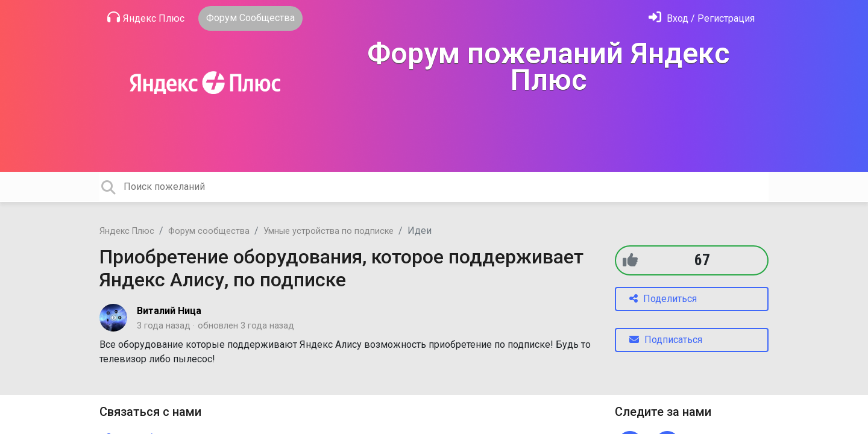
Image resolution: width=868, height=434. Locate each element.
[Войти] (702, 18)
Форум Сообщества (250, 18)
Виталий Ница (169, 311)
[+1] (630, 260)
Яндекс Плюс (146, 17)
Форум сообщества (209, 231)
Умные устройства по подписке (329, 231)
